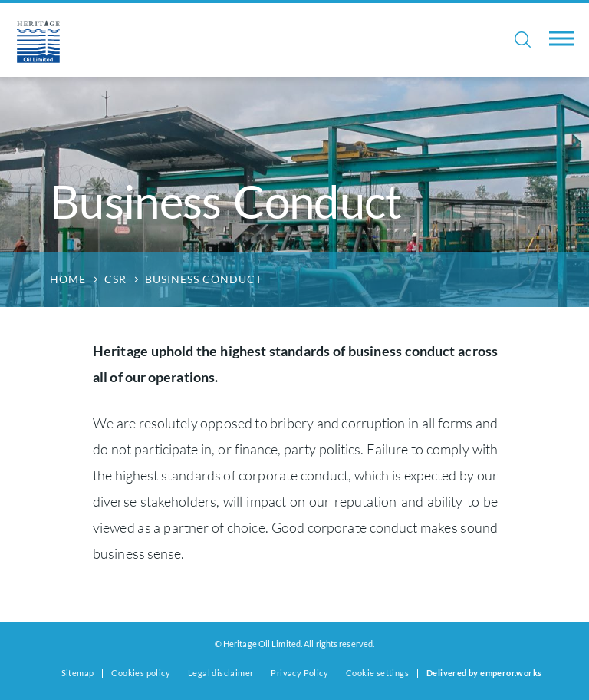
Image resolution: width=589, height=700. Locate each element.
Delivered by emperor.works (484, 673)
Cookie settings (377, 673)
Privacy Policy (299, 673)
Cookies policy (141, 673)
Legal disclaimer (220, 673)
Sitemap (78, 673)
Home (68, 279)
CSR (115, 279)
